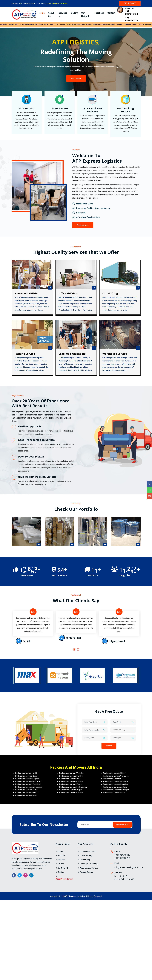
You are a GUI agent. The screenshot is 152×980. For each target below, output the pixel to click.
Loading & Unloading (72, 354)
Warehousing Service (89, 868)
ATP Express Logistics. (75, 896)
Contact (111, 13)
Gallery (74, 13)
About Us (51, 14)
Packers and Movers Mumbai (71, 776)
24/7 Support (27, 108)
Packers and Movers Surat (26, 795)
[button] (74, 649)
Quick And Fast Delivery (92, 110)
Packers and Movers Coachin (71, 793)
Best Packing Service (125, 110)
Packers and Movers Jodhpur (115, 787)
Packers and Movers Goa (113, 779)
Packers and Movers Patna (114, 793)
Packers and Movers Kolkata (71, 784)
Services (63, 14)
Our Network (85, 14)
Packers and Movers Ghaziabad (28, 781)
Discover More (83, 225)
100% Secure (60, 108)
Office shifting (68, 293)
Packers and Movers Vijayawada (116, 776)
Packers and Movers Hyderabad (116, 781)
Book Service (76, 78)
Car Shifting (110, 293)
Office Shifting (86, 856)
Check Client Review (64, 879)
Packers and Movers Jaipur (26, 790)
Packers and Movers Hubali (114, 773)
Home (42, 13)
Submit (109, 746)
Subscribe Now (122, 825)
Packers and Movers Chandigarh (116, 790)
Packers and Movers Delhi (26, 773)
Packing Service (25, 354)
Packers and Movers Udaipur (27, 793)
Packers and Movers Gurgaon (27, 779)
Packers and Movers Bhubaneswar (73, 787)
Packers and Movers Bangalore (116, 784)
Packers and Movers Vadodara (72, 773)
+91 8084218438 (131, 13)
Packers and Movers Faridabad (28, 784)
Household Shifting (27, 293)
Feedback (99, 13)
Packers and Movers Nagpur (71, 790)
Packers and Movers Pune (70, 779)
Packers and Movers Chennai (71, 781)
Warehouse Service (115, 354)
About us (61, 856)
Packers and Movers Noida (26, 776)
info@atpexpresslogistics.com (129, 868)
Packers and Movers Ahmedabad (29, 787)
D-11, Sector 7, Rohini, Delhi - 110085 (124, 878)
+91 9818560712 (131, 19)
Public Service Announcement (58, 3)
